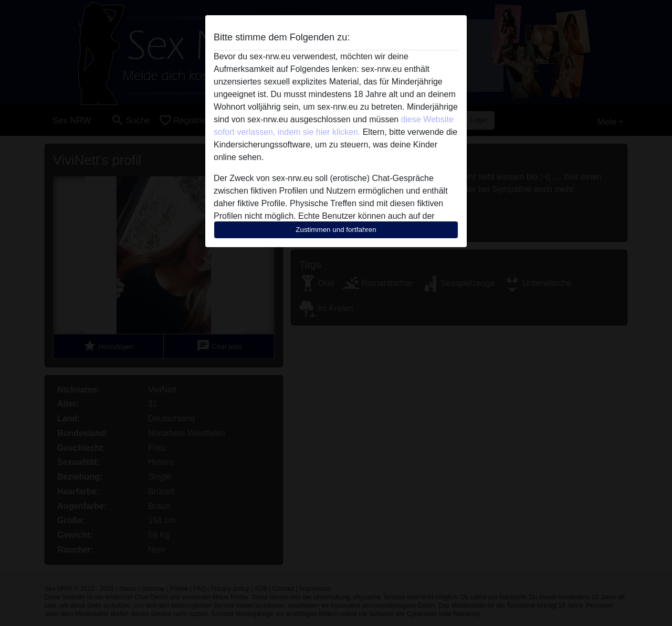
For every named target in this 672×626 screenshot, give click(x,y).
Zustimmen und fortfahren (336, 230)
